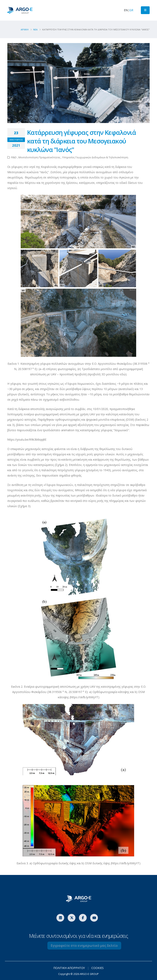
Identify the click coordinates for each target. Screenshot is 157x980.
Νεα (37, 29)
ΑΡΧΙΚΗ (26, 29)
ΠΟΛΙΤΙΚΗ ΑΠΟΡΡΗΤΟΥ (69, 968)
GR (131, 10)
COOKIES (98, 968)
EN (126, 10)
